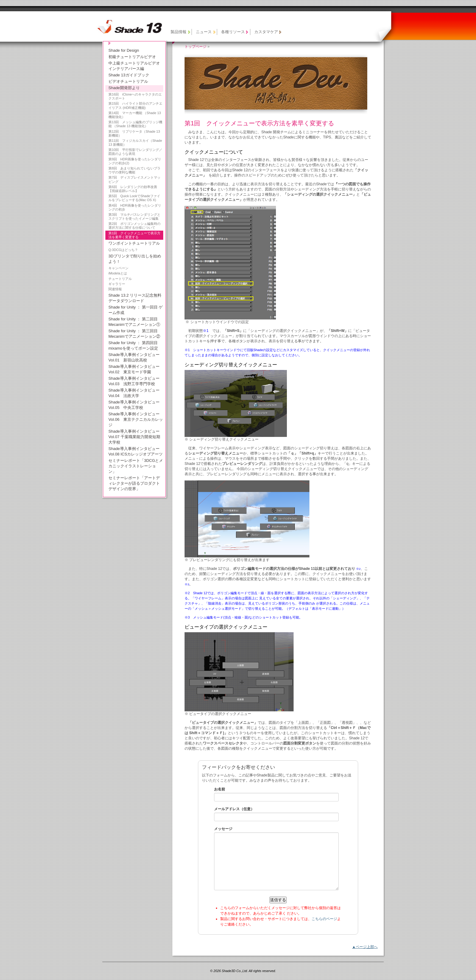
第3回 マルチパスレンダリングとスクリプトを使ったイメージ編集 (134, 216)
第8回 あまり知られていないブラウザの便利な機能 (134, 170)
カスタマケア (266, 32)
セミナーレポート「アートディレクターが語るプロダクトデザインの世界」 (134, 483)
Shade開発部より (124, 88)
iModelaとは (118, 273)
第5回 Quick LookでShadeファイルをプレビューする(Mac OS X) (134, 198)
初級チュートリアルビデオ (132, 57)
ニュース (204, 32)
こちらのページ (324, 919)
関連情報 (115, 289)
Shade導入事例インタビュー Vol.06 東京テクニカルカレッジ (136, 419)
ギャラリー (117, 284)
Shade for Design (124, 50)
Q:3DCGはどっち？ (123, 250)
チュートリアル (120, 279)
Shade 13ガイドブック (129, 75)
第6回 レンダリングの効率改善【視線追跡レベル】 (133, 189)
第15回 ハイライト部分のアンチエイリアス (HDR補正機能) (135, 105)
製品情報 (178, 32)
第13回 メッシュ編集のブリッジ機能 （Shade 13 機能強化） (135, 124)
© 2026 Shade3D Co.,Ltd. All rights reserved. (243, 971)
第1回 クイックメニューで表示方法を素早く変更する (134, 235)
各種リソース (233, 32)
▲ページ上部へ (365, 947)
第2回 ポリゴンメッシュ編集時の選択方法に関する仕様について (134, 226)
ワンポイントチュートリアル (134, 243)
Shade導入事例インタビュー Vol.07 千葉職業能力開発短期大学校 (134, 437)
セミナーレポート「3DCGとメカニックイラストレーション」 (136, 466)
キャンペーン (118, 268)
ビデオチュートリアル (128, 81)
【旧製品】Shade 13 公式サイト (126, 26)
